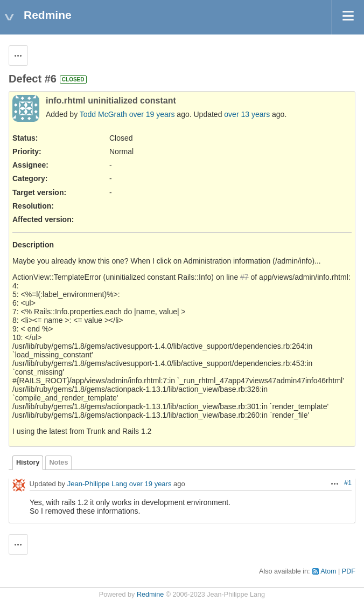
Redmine (150, 595)
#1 (348, 483)
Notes (58, 462)
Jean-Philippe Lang (97, 484)
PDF (349, 571)
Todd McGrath (103, 114)
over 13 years (247, 114)
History (28, 462)
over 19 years (152, 114)
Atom (328, 571)
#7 (244, 277)
